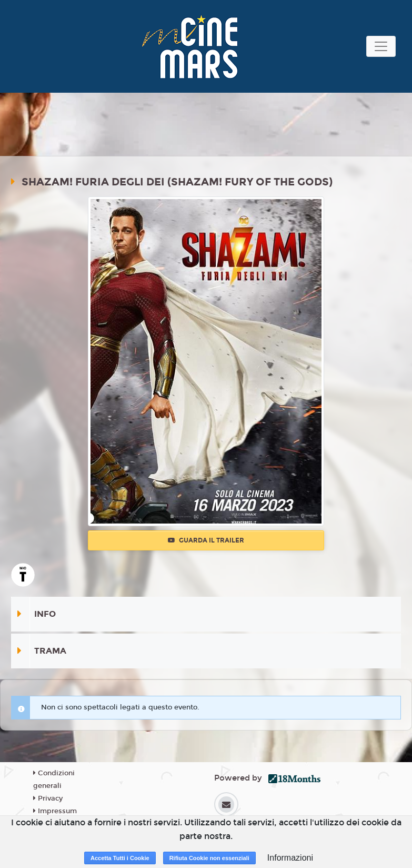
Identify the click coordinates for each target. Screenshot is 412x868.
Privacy (48, 798)
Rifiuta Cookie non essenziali (209, 858)
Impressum (55, 811)
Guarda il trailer (206, 540)
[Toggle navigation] (381, 46)
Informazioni (290, 858)
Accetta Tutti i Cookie (120, 858)
